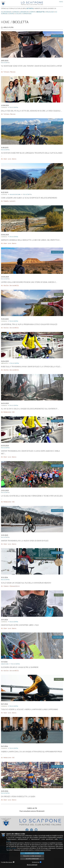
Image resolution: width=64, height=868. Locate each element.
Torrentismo (27, 14)
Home (5, 22)
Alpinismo (16, 12)
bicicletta (5, 63)
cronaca (4, 107)
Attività (30, 9)
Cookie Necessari (7, 862)
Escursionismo (6, 12)
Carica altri (32, 808)
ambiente (4, 363)
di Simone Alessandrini (10, 586)
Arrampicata (25, 12)
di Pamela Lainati (8, 201)
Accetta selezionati (32, 859)
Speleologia (50, 12)
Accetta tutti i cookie (32, 853)
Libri (24, 9)
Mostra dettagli (32, 865)
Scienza (45, 9)
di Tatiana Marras (8, 72)
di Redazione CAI (8, 412)
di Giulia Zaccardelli (10, 285)
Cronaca (4, 9)
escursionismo (15, 194)
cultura (4, 194)
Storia (11, 9)
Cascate (19, 14)
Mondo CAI (53, 9)
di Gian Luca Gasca (9, 159)
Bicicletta (40, 12)
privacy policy (11, 848)
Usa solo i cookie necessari (32, 856)
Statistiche (36, 862)
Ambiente (38, 9)
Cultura (18, 9)
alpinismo (5, 664)
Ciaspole (12, 14)
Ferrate (33, 12)
